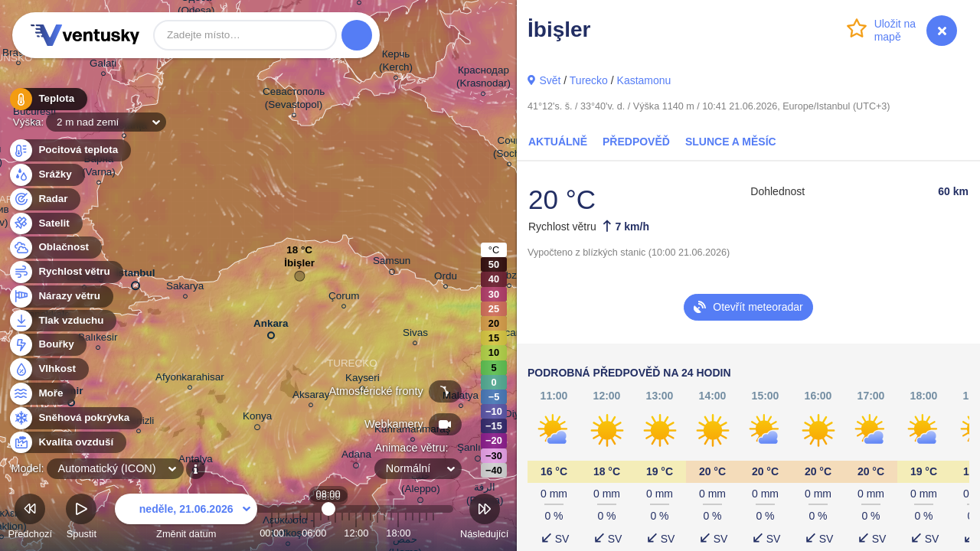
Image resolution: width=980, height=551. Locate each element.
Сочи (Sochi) (510, 149)
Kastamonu (644, 80)
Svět (550, 80)
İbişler (299, 267)
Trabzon (510, 277)
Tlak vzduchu (62, 321)
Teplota (47, 99)
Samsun (392, 263)
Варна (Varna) (99, 168)
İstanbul (136, 276)
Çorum (344, 298)
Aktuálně (558, 142)
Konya (257, 419)
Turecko (589, 80)
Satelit (45, 224)
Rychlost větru (65, 272)
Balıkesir (98, 339)
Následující (484, 518)
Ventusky (83, 35)
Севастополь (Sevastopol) (294, 100)
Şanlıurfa (478, 450)
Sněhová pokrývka (75, 418)
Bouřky (47, 345)
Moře (42, 394)
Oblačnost (55, 248)
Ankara (271, 326)
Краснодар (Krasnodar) (483, 79)
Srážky (46, 175)
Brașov (18, 55)
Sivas (415, 335)
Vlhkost (48, 369)
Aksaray (311, 397)
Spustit (81, 518)
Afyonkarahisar (190, 379)
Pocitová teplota (69, 150)
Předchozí (30, 518)
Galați (103, 65)
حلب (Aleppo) (421, 485)
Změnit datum (186, 518)
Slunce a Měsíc (731, 142)
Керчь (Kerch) (396, 63)
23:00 (433, 533)
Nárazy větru (60, 297)
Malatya (461, 398)
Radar (44, 199)
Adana (356, 457)
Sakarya (185, 288)
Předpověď (636, 142)
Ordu (446, 278)
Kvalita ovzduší (67, 443)
